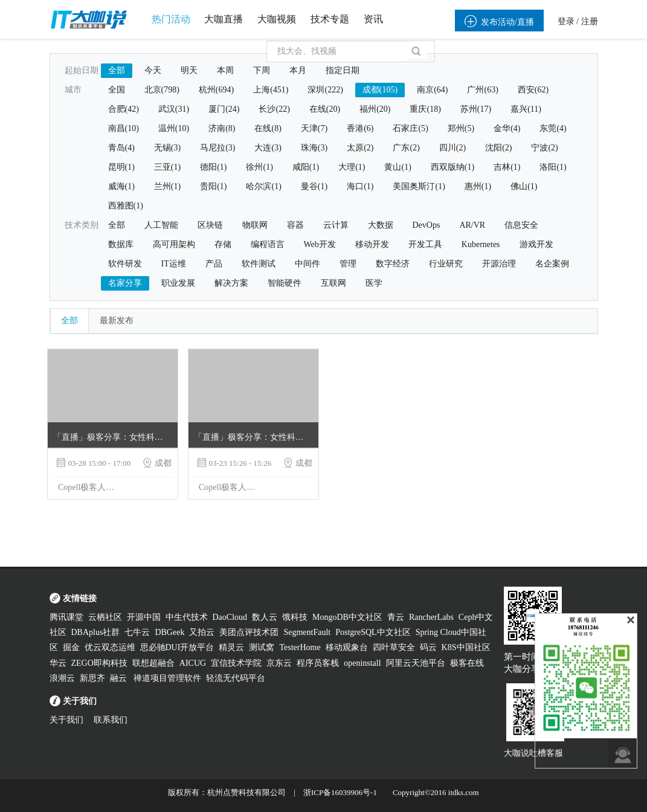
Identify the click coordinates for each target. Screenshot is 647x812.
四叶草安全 (394, 647)
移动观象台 (347, 647)
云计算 (336, 225)
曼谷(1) (314, 186)
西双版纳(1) (452, 167)
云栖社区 (105, 617)
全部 (117, 70)
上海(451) (271, 90)
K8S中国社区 (466, 647)
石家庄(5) (410, 128)
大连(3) (268, 148)
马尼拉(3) (217, 148)
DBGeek (169, 632)
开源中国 (144, 617)
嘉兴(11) (526, 109)
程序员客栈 (318, 663)
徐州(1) (259, 167)
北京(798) (162, 90)
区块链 (210, 225)
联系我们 (111, 720)
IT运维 (174, 264)
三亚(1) (167, 167)
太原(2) (360, 148)
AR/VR (472, 225)
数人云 (265, 617)
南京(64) (432, 90)
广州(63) (482, 90)
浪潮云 (62, 678)
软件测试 (259, 264)
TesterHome (300, 647)
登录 (566, 21)
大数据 (381, 225)
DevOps (427, 225)
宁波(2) (544, 148)
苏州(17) (476, 109)
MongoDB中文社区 (347, 617)
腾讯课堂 (66, 617)
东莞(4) (553, 128)
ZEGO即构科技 (99, 663)
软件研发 (125, 264)
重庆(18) (425, 109)
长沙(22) (274, 109)
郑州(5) (461, 128)
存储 (223, 244)
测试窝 (262, 647)
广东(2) (406, 148)
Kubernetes (481, 244)
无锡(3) (167, 148)
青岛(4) (121, 148)
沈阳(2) (498, 148)
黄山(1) (398, 167)
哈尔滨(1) (263, 186)
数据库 (121, 244)
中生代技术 (187, 617)
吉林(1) (507, 167)
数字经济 (393, 264)
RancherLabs (431, 617)
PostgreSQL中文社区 (373, 632)
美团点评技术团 (249, 632)
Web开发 (320, 244)
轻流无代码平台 (236, 678)
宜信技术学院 (236, 663)
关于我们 (66, 720)
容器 (295, 225)
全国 (117, 90)
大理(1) (352, 167)
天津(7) (314, 128)
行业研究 (446, 264)
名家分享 (125, 283)
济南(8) (222, 128)
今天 (153, 70)
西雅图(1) (126, 206)
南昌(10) (124, 128)
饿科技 (295, 617)
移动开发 (372, 244)
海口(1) (360, 186)
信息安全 (521, 225)
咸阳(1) (306, 167)
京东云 (279, 663)
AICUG (193, 663)
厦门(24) (224, 109)
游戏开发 (536, 244)
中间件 (307, 264)
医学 (374, 283)
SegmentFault (307, 632)
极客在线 (467, 663)
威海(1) (121, 186)
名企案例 (552, 264)
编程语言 (268, 244)
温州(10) (174, 128)
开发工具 (425, 244)
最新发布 (117, 321)
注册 (590, 21)
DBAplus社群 (96, 632)
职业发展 (178, 283)
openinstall (362, 663)
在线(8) (268, 128)
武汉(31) (174, 109)
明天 (189, 70)
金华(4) (507, 128)
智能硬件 (285, 283)
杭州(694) (216, 90)
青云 (396, 617)
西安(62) (533, 90)
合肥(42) (124, 109)
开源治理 (499, 264)
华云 (58, 663)
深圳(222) (325, 90)
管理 (348, 264)
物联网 (255, 225)
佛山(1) (524, 186)
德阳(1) (213, 167)
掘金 (71, 647)
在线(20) (325, 109)
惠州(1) (478, 186)
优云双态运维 (110, 647)
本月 (298, 70)
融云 (120, 678)
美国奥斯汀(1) (419, 186)
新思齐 (92, 678)
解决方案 (231, 283)
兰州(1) (167, 186)
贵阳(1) (213, 186)
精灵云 (231, 647)
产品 (214, 264)
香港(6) (360, 128)
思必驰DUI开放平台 (177, 647)
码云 (428, 647)
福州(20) (375, 109)
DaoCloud (230, 617)
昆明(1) (121, 167)
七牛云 (137, 632)
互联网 (333, 283)
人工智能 (161, 225)
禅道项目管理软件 (167, 678)
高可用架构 (174, 244)
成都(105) (380, 90)
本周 (225, 70)
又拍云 (202, 632)
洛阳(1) (553, 167)
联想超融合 (153, 663)
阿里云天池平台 (416, 663)
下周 (262, 70)
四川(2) (452, 148)
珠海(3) (314, 148)
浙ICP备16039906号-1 (340, 792)
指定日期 (343, 70)
